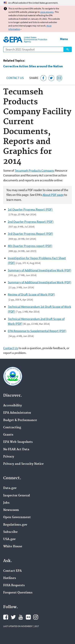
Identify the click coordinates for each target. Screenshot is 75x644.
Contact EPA (12, 571)
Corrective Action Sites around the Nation (33, 66)
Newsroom (11, 510)
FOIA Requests (14, 585)
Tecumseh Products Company (34, 170)
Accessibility (13, 406)
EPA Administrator (17, 413)
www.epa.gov (47, 12)
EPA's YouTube (21, 617)
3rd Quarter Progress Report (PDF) (30, 234)
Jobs (6, 503)
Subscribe (10, 532)
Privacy (9, 457)
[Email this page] (59, 78)
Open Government (17, 517)
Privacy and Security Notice (23, 464)
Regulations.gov (15, 525)
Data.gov (10, 488)
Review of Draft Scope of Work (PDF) (31, 294)
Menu (64, 39)
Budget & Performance (20, 420)
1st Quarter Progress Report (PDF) (30, 209)
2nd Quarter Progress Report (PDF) (31, 222)
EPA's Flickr (28, 617)
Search (68, 49)
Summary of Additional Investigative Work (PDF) (39, 270)
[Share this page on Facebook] (43, 78)
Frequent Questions (18, 593)
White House (13, 547)
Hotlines (10, 578)
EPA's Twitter (13, 617)
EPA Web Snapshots (18, 442)
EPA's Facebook (6, 617)
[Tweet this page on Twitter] (51, 78)
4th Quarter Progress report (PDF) (30, 246)
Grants (8, 435)
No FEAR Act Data (16, 449)
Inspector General (17, 496)
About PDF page (53, 195)
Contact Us (15, 78)
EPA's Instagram (36, 617)
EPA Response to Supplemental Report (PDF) (37, 331)
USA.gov (9, 539)
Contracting (12, 428)
